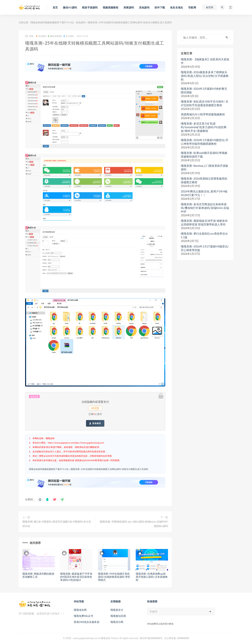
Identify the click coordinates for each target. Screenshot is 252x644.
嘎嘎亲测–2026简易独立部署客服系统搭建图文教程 (204, 180)
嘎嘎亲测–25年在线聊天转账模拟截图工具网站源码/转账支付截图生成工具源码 (109, 469)
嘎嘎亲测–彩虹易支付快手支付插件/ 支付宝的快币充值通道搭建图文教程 (205, 103)
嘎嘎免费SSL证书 (83, 616)
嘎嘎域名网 (80, 610)
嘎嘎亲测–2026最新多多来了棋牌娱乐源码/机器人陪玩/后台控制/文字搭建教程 (205, 76)
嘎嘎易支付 (117, 610)
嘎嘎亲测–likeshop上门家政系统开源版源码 (204, 167)
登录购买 (95, 423)
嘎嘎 (29, 36)
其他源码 (81, 22)
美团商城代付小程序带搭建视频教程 (203, 114)
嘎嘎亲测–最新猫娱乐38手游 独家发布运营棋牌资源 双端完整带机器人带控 (204, 222)
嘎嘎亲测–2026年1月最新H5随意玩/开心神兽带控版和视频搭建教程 (205, 142)
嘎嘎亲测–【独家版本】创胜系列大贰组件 (205, 61)
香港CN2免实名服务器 (87, 622)
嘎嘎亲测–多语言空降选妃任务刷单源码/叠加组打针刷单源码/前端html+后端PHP (205, 208)
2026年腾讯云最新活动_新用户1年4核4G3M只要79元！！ (204, 193)
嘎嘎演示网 (117, 622)
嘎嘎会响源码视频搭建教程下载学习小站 (52, 22)
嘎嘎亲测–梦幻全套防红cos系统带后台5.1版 (204, 235)
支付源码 (69, 36)
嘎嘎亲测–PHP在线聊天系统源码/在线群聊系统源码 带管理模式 (114, 577)
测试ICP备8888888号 (151, 638)
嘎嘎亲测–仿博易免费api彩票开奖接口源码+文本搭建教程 (152, 577)
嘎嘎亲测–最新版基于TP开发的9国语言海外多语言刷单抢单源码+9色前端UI (76, 577)
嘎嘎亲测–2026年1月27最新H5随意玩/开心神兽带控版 (205, 248)
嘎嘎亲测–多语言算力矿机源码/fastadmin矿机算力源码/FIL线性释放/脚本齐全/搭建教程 (204, 127)
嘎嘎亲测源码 (55, 36)
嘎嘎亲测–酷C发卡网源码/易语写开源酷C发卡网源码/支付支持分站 (57, 524)
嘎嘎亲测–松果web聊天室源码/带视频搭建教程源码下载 (204, 155)
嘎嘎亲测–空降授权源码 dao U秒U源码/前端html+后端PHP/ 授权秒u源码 (134, 524)
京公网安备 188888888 (177, 638)
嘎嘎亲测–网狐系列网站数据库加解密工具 (38, 575)
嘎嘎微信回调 (118, 616)
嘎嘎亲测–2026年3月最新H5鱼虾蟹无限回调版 (204, 90)
